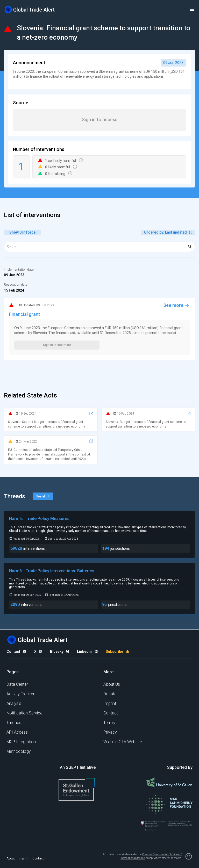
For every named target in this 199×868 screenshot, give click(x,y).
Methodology (19, 751)
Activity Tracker (20, 694)
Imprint (110, 703)
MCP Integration (21, 742)
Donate (110, 694)
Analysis (14, 703)
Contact (111, 713)
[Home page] (30, 9)
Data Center (17, 684)
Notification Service (24, 713)
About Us (112, 684)
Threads (14, 723)
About (11, 858)
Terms (109, 723)
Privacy (110, 732)
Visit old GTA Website (123, 742)
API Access (17, 732)
